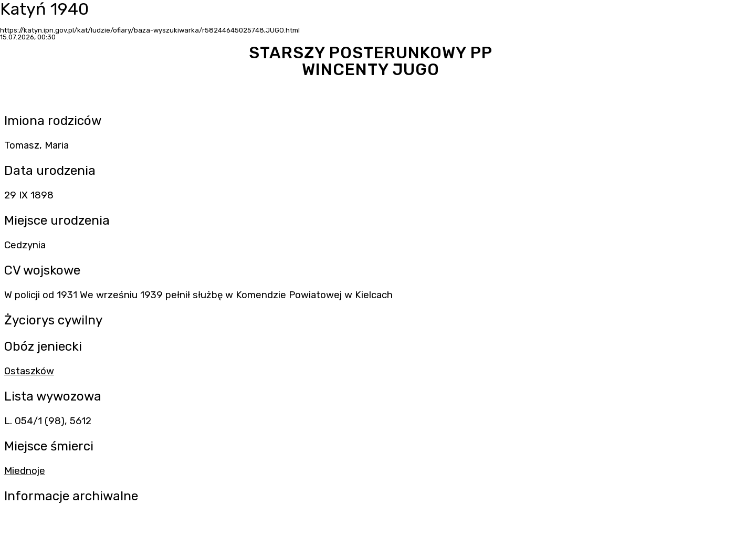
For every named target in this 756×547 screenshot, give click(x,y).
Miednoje (25, 471)
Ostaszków (29, 371)
